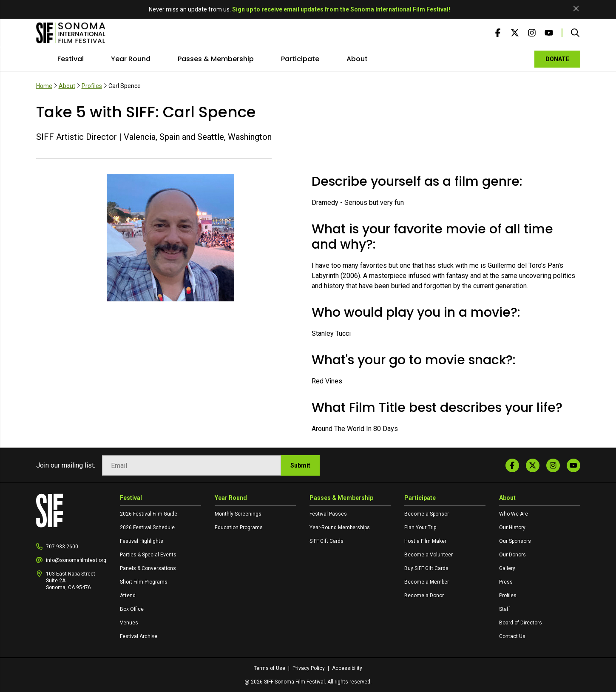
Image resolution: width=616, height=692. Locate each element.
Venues (129, 623)
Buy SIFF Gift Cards (426, 568)
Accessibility (347, 668)
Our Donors (512, 555)
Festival (71, 59)
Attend (128, 596)
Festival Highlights (142, 541)
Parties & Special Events (148, 555)
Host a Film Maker (425, 541)
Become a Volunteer (429, 555)
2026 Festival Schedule (147, 528)
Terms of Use (270, 668)
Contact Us (512, 636)
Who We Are (514, 514)
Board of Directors (521, 623)
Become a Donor (424, 596)
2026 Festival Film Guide (149, 514)
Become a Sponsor (427, 514)
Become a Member (427, 582)
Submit (300, 465)
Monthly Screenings (238, 514)
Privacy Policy (309, 668)
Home (44, 86)
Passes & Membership (216, 59)
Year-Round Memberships (340, 528)
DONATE (557, 59)
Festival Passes (328, 514)
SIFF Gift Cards (326, 541)
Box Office (132, 609)
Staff (505, 609)
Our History (512, 528)
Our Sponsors (515, 541)
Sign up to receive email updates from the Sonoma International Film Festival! (341, 9)
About (357, 59)
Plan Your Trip (420, 528)
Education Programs (239, 528)
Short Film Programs (144, 582)
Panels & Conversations (148, 568)
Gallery (507, 568)
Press (506, 582)
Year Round (131, 59)
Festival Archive (139, 636)
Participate (300, 59)
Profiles (92, 86)
